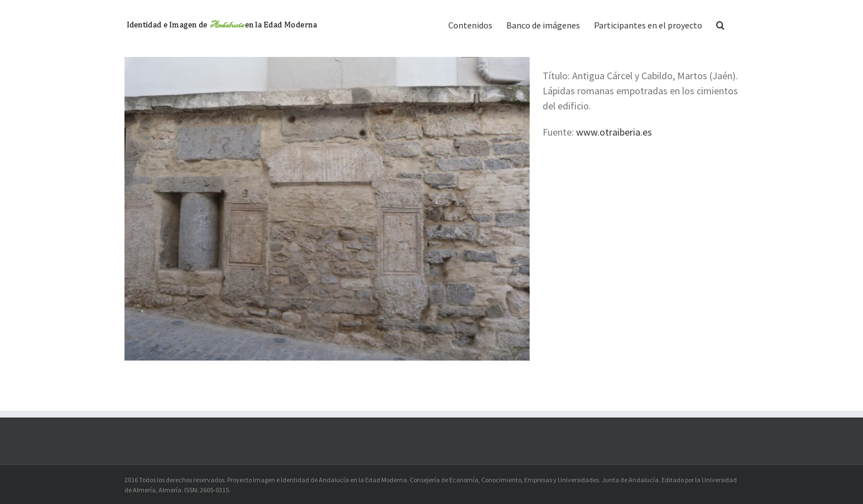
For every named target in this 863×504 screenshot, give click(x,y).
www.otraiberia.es (614, 132)
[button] (720, 24)
